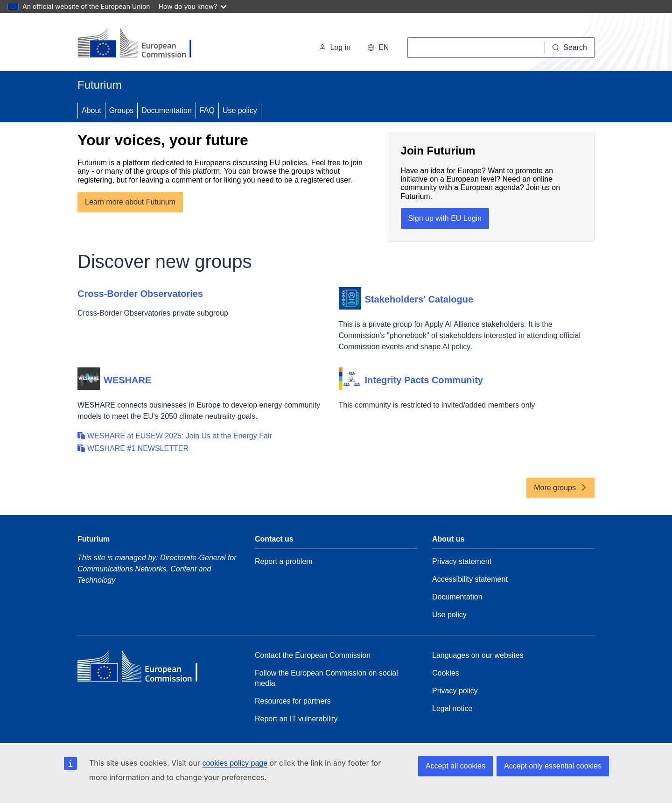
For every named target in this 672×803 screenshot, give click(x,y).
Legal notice (452, 708)
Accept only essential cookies (553, 766)
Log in (335, 47)
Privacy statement (462, 561)
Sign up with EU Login (445, 218)
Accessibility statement (470, 579)
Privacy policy (455, 691)
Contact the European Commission (313, 655)
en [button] (378, 47)
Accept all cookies (455, 766)
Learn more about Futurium (130, 202)
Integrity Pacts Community (424, 380)
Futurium (100, 85)
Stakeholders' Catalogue (419, 299)
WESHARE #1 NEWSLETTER (138, 448)
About (91, 110)
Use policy (240, 110)
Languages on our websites (478, 655)
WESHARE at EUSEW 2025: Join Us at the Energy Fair (180, 436)
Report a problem (284, 561)
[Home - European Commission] (142, 44)
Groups (121, 110)
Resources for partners (293, 701)
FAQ (207, 110)
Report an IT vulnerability (296, 719)
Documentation (167, 110)
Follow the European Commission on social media (326, 678)
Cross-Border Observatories (140, 294)
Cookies (446, 673)
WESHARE (127, 380)
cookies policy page (235, 763)
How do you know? (193, 6)
